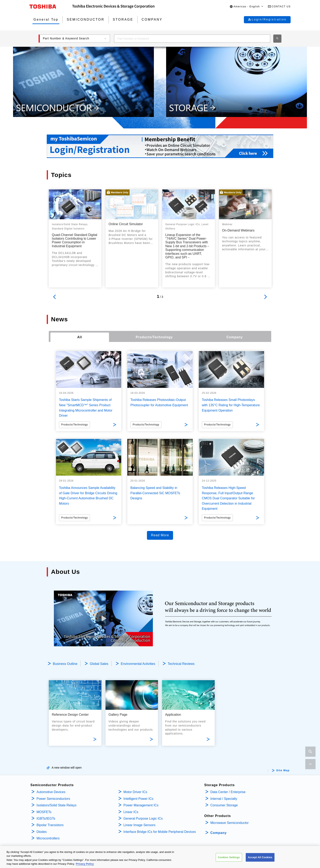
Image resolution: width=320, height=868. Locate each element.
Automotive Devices (51, 792)
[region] (160, 857)
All (80, 337)
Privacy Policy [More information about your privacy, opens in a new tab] (85, 864)
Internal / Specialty (224, 799)
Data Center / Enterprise (228, 792)
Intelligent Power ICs (138, 799)
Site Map (283, 770)
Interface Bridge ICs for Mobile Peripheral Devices (160, 832)
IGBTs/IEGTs (46, 818)
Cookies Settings (229, 857)
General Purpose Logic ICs (143, 818)
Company (219, 833)
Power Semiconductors (53, 799)
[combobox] (192, 39)
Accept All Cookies (260, 857)
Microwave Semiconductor (230, 823)
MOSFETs (44, 812)
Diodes (42, 832)
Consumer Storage (224, 805)
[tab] (80, 337)
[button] (247, 7)
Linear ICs (131, 812)
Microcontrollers (48, 838)
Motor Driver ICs (135, 792)
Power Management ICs (141, 805)
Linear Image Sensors (139, 825)
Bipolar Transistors (50, 825)
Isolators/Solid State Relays (57, 805)
